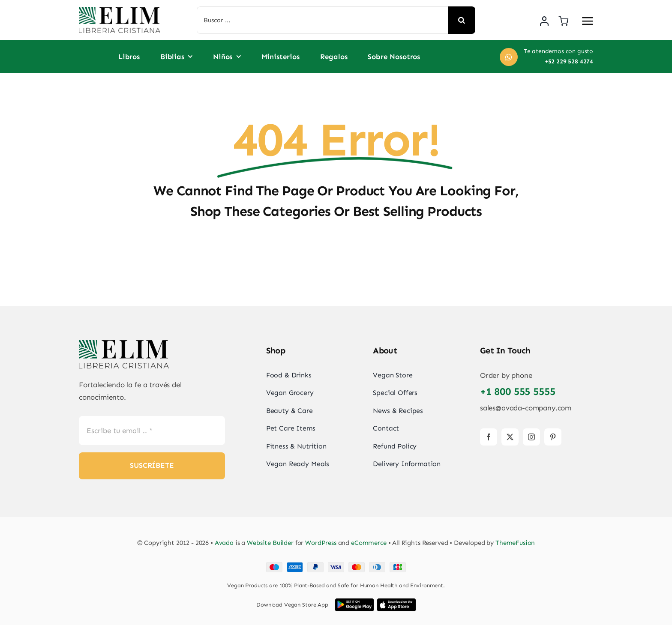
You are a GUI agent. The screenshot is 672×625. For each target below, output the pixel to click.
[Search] (462, 20)
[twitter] (510, 437)
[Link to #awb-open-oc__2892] (588, 21)
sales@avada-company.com (526, 408)
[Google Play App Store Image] (354, 602)
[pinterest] (553, 437)
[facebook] (489, 437)
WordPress (321, 543)
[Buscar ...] (322, 20)
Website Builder (270, 543)
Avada (224, 543)
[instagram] (531, 437)
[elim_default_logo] (120, 11)
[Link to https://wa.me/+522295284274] (509, 57)
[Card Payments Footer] (336, 565)
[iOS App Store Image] (396, 602)
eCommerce (369, 543)
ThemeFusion (515, 543)
